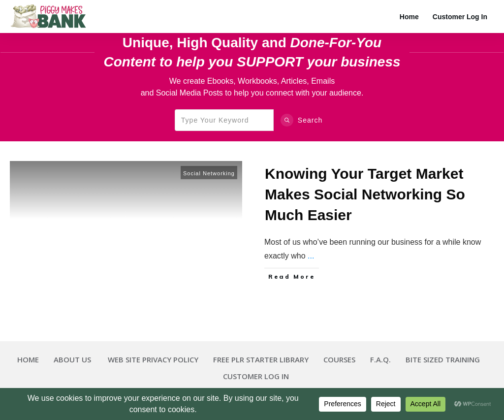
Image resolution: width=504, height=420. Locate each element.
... (311, 256)
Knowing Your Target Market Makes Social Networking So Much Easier (365, 194)
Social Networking (209, 173)
